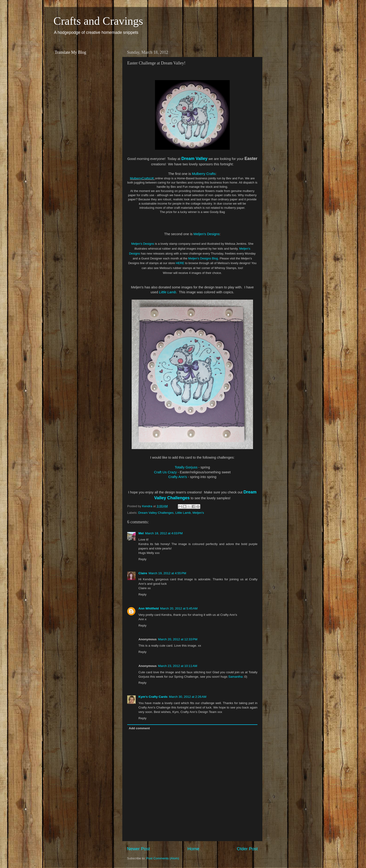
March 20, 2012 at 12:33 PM (178, 639)
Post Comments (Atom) (163, 858)
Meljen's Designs (207, 234)
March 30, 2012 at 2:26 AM (188, 697)
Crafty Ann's (178, 477)
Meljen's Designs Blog (203, 258)
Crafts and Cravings (98, 21)
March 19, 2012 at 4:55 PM (167, 573)
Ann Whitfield (149, 608)
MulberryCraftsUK (143, 178)
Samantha (236, 677)
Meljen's (198, 513)
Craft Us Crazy (165, 472)
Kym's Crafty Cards (153, 697)
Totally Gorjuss (186, 467)
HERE (180, 263)
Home (193, 849)
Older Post (247, 849)
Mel (141, 533)
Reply (143, 559)
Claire (143, 573)
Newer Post (138, 849)
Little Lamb (167, 292)
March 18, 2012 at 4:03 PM (164, 533)
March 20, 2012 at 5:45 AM (179, 608)
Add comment (139, 728)
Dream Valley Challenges (156, 513)
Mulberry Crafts (204, 174)
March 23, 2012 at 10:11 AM (178, 666)
